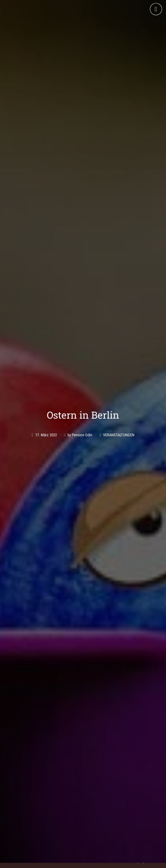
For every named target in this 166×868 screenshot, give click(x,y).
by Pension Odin (80, 387)
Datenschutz (85, 861)
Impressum (53, 861)
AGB (30, 861)
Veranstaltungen (119, 387)
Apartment (19, 774)
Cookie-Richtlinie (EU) (123, 861)
